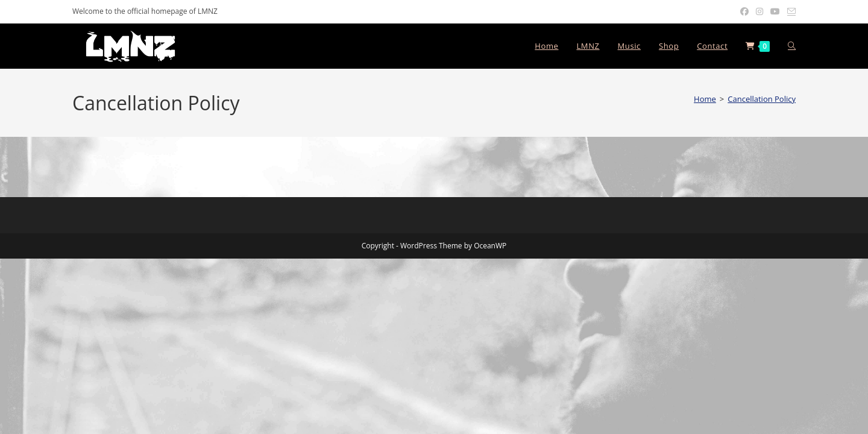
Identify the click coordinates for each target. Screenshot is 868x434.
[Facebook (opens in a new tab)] (744, 11)
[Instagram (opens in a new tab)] (759, 11)
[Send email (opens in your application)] (790, 11)
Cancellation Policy (762, 99)
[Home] (705, 99)
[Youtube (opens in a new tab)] (775, 11)
